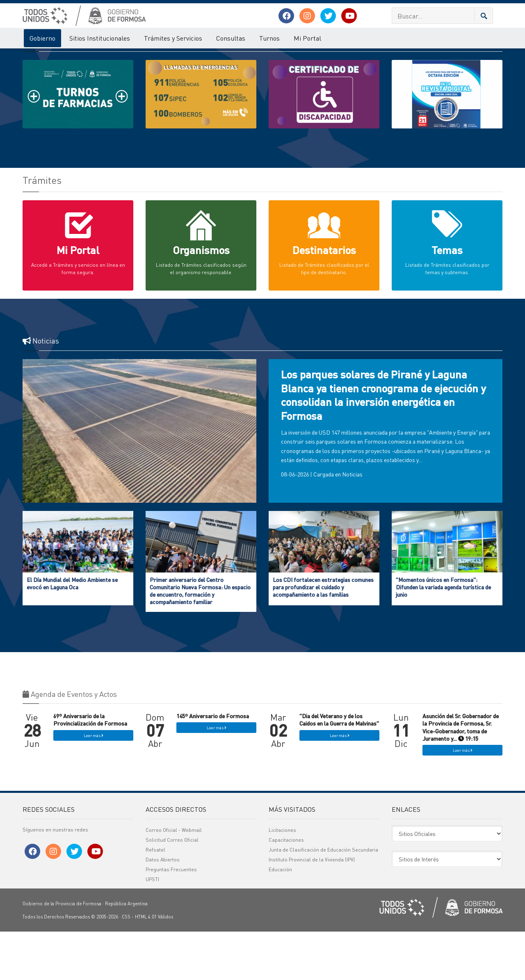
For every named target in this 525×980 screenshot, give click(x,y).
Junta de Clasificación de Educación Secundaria (323, 898)
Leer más (94, 784)
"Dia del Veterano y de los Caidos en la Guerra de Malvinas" (339, 768)
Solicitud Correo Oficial (172, 888)
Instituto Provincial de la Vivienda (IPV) (312, 908)
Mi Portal (307, 38)
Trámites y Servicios (173, 38)
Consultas (231, 38)
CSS (126, 965)
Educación (280, 918)
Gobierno (42, 38)
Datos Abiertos (163, 908)
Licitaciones (282, 878)
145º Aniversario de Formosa (213, 764)
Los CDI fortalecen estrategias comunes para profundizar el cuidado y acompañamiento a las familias (323, 635)
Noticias (352, 522)
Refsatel (155, 898)
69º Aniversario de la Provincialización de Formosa (90, 768)
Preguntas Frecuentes (171, 918)
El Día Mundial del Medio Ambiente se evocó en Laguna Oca (72, 632)
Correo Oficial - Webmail (174, 878)
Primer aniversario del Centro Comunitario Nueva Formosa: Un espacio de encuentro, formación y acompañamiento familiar (200, 639)
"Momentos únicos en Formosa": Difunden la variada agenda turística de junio (443, 635)
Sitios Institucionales (100, 38)
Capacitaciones (286, 888)
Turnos (269, 38)
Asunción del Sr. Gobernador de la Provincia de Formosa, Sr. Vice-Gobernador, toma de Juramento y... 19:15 (461, 775)
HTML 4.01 (146, 965)
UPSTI (152, 928)
